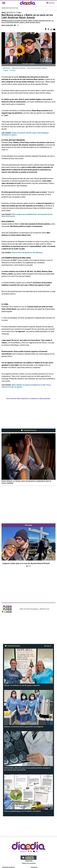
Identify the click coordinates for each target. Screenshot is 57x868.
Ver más (48, 646)
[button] (6, 547)
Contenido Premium (29, 430)
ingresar (50, 3)
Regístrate (29, 861)
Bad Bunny (7, 68)
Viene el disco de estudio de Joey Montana (27, 253)
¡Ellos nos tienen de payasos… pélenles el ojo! (34, 609)
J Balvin (6, 70)
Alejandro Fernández (19, 68)
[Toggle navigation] (4, 3)
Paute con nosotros (29, 863)
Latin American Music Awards (37, 68)
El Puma (12, 70)
